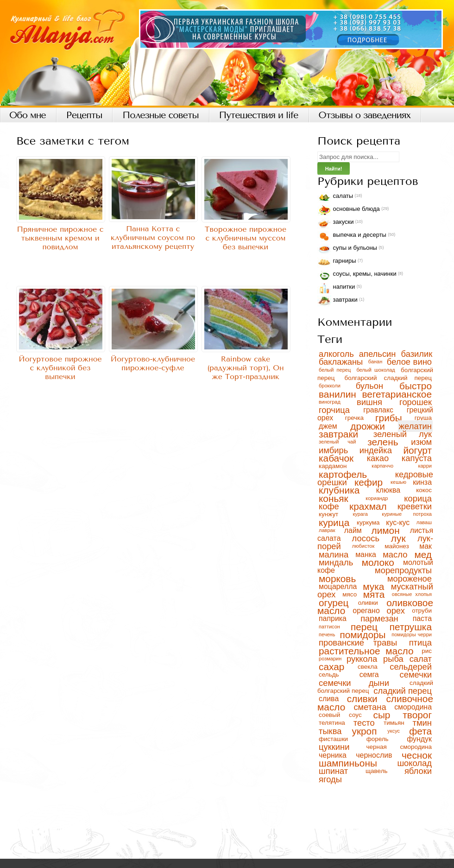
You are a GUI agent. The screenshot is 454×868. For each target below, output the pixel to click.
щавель (384, 771)
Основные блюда (349, 211)
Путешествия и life (259, 115)
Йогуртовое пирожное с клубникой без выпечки (60, 368)
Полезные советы (160, 115)
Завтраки (337, 301)
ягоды (330, 779)
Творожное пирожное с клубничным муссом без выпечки (246, 238)
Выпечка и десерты (352, 237)
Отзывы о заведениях (365, 115)
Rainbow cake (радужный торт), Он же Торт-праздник (245, 368)
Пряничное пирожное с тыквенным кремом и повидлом (60, 238)
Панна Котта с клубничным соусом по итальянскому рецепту (153, 238)
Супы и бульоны (347, 250)
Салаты (335, 198)
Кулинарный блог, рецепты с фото (227, 54)
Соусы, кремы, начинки (357, 276)
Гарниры (337, 263)
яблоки (418, 771)
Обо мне (28, 115)
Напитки (336, 288)
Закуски (335, 224)
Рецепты (84, 115)
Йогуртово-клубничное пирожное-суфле (153, 363)
